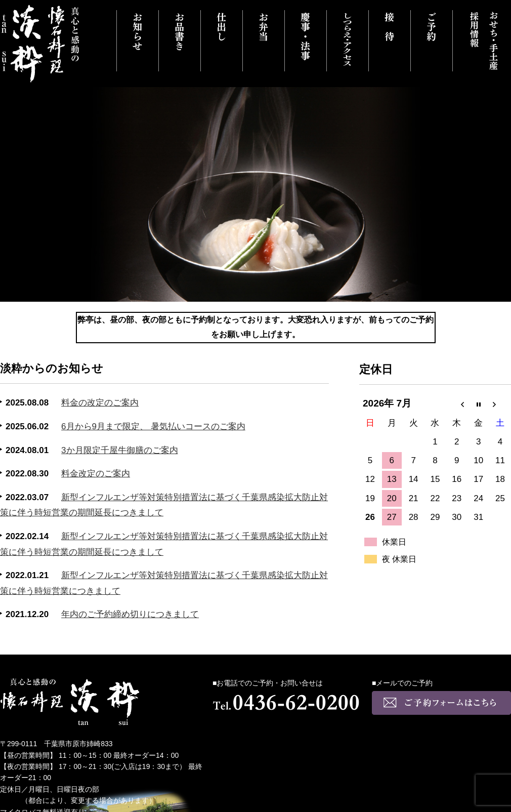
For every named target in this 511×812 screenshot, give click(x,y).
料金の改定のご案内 (100, 403)
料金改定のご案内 (96, 474)
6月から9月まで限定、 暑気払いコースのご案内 (153, 427)
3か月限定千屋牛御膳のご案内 (119, 450)
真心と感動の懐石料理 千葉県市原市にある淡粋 (40, 44)
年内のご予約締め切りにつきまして (130, 614)
